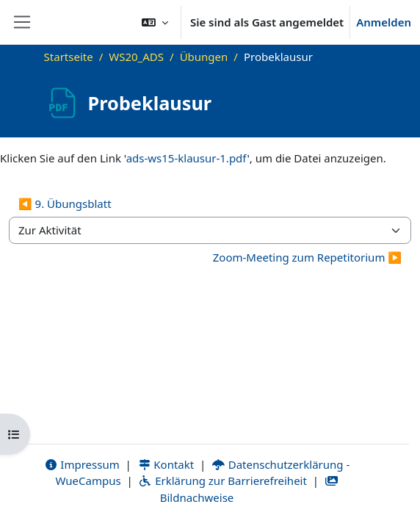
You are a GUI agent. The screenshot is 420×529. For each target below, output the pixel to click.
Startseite (69, 57)
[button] (155, 22)
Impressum (82, 464)
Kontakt (166, 464)
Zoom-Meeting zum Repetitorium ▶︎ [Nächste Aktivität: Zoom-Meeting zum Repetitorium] (307, 257)
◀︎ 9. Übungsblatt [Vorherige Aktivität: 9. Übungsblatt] (65, 204)
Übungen (204, 57)
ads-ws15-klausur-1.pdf (187, 158)
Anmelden (384, 22)
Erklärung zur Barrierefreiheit (222, 481)
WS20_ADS (136, 57)
